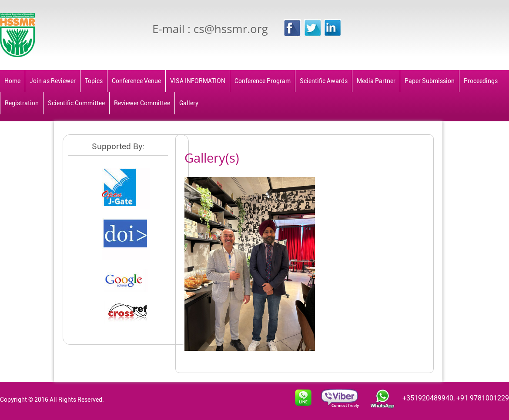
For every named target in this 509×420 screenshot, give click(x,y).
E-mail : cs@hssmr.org (210, 29)
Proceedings (481, 81)
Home (12, 81)
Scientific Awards (324, 81)
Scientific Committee (76, 103)
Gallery (189, 103)
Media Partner (376, 81)
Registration (22, 103)
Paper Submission (430, 81)
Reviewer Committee (142, 103)
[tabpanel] (278, 262)
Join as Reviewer (53, 81)
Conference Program (263, 81)
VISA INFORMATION (198, 81)
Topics (94, 81)
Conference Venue (136, 81)
